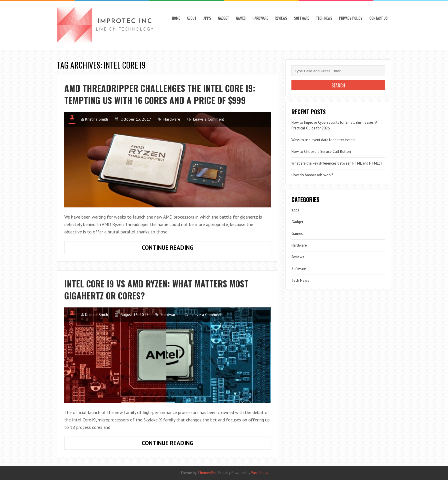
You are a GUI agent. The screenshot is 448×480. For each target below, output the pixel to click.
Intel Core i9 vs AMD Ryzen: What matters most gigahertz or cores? (156, 290)
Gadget (224, 18)
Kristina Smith (97, 119)
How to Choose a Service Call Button (321, 152)
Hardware (260, 18)
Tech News (324, 18)
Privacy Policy (351, 18)
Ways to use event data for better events (323, 140)
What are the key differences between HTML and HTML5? (337, 163)
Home (176, 18)
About (192, 18)
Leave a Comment (209, 119)
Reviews (281, 18)
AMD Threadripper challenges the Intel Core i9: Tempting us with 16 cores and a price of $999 (160, 94)
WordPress (260, 473)
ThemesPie (207, 473)
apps (207, 18)
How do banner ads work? (312, 175)
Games (241, 18)
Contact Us (379, 18)
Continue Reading (188, 249)
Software (302, 18)
